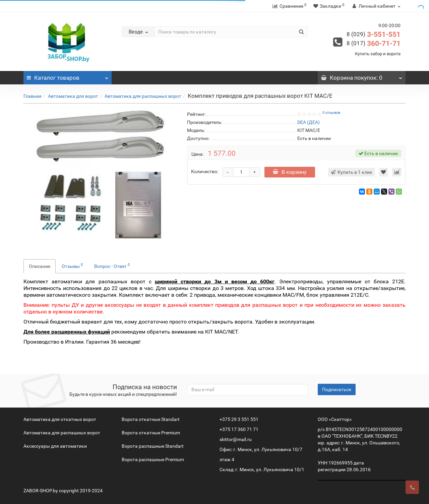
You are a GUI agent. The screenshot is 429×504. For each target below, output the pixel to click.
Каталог (68, 76)
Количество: (205, 171)
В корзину (290, 172)
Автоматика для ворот (73, 96)
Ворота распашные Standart (153, 446)
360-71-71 (374, 44)
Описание (40, 266)
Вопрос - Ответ (112, 266)
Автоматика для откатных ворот (60, 419)
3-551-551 (374, 34)
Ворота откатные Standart (151, 419)
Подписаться (337, 389)
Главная (33, 96)
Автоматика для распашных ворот (143, 96)
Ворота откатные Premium (151, 433)
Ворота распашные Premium (153, 459)
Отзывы (72, 266)
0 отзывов (331, 113)
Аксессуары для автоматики (55, 446)
